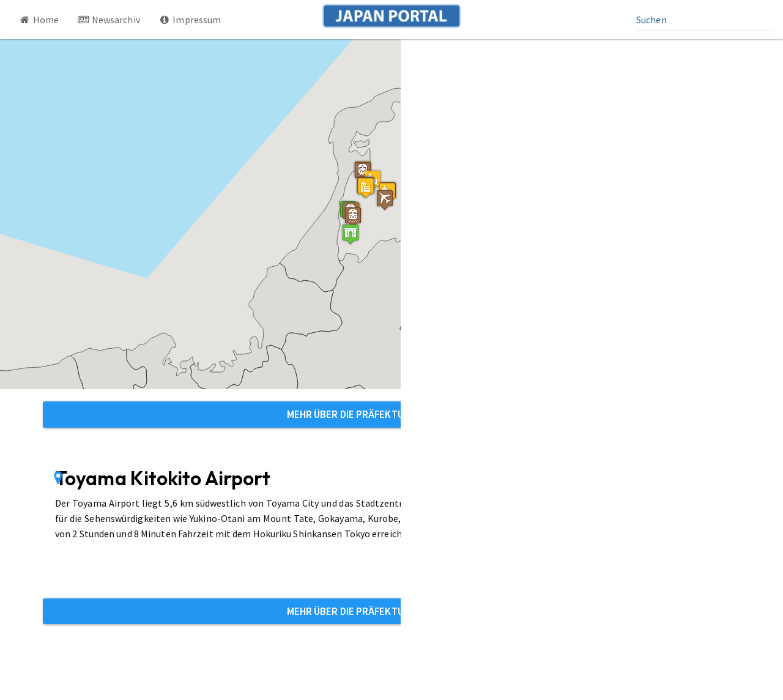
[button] (351, 234)
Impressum (190, 20)
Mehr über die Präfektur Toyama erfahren (392, 414)
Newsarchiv (109, 20)
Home (39, 20)
